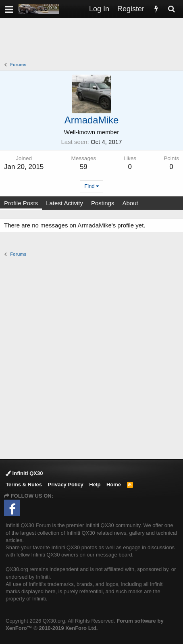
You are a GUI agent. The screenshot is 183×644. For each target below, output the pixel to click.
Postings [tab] (103, 203)
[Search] (171, 9)
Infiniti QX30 (24, 473)
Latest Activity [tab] (64, 203)
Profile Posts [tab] (21, 203)
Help (95, 485)
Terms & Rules (24, 485)
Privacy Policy (66, 485)
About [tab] (130, 203)
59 (84, 167)
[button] (9, 9)
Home (114, 485)
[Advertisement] (94, 41)
